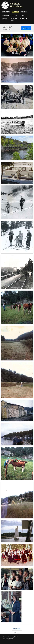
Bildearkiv (15, 12)
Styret (5, 19)
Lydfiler (14, 15)
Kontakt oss (14, 20)
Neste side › (17, 629)
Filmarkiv (24, 12)
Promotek (11, 639)
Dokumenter (6, 15)
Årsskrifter (6, 12)
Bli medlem (24, 19)
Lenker (23, 15)
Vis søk (26, 28)
